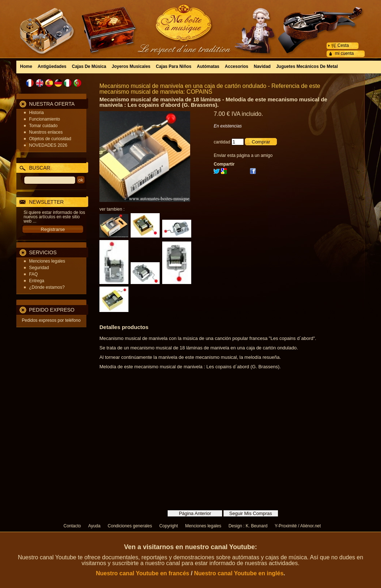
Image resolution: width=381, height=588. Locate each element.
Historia (36, 113)
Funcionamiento (44, 119)
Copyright (169, 526)
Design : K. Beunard (248, 526)
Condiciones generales (130, 526)
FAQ (33, 274)
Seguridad (39, 268)
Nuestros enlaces (46, 132)
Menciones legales (47, 261)
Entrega (37, 281)
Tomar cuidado (43, 126)
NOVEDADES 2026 (48, 145)
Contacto (72, 526)
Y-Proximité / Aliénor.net (298, 526)
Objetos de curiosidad (50, 139)
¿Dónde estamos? (47, 287)
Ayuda (94, 526)
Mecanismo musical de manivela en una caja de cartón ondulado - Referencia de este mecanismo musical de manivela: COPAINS (210, 89)
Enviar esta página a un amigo (243, 155)
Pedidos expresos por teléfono (51, 320)
